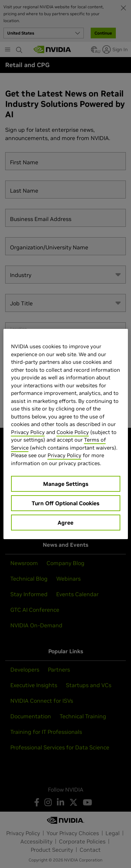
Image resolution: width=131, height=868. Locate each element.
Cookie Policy (73, 432)
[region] (66, 434)
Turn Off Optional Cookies (65, 503)
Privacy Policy (28, 432)
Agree (65, 523)
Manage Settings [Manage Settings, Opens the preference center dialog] (66, 484)
